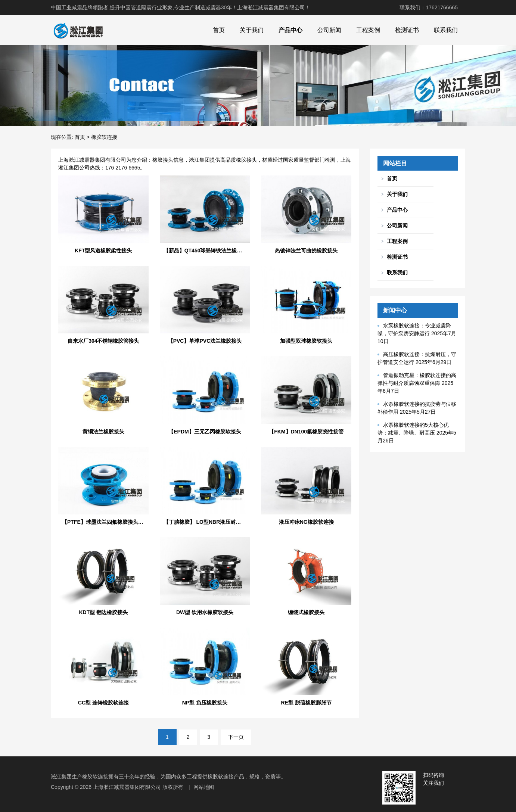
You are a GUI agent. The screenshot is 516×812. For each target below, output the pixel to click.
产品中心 (290, 30)
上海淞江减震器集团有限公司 (127, 787)
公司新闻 (329, 30)
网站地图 (204, 787)
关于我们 (252, 30)
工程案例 (368, 30)
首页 (219, 30)
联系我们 (446, 30)
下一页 (236, 737)
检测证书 (407, 30)
